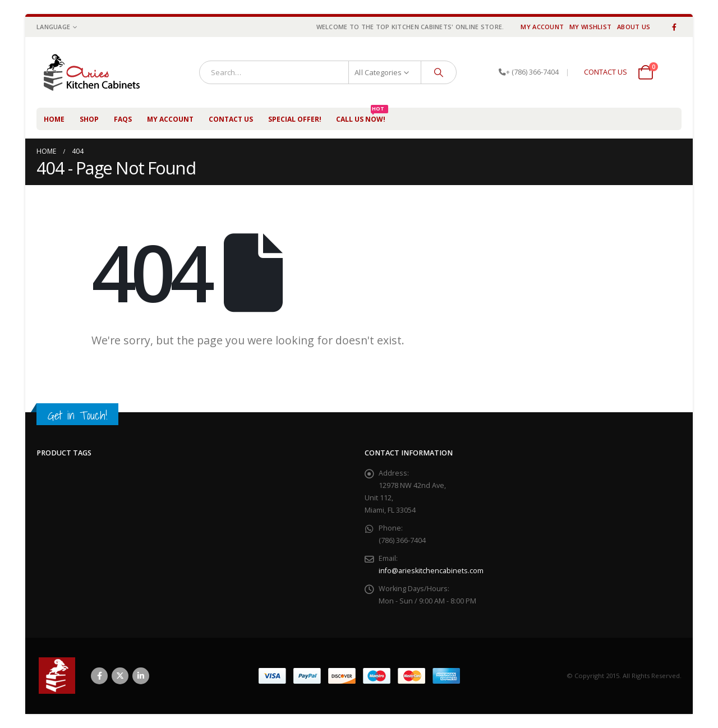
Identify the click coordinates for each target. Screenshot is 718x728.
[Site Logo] (97, 72)
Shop (89, 119)
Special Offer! (295, 119)
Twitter (120, 676)
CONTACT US (606, 72)
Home (54, 119)
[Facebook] (674, 27)
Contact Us (231, 119)
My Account (542, 27)
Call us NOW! (362, 116)
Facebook (99, 676)
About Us (634, 27)
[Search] (439, 72)
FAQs (123, 119)
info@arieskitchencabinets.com (431, 571)
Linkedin (141, 676)
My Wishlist (590, 27)
